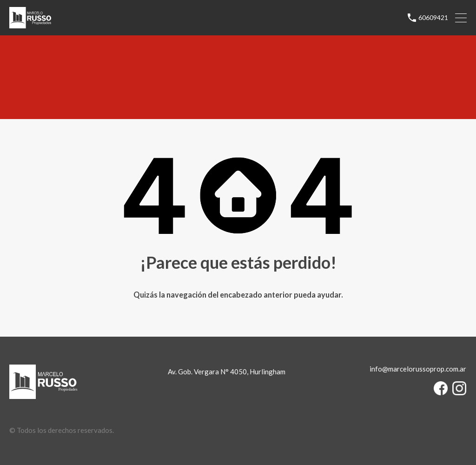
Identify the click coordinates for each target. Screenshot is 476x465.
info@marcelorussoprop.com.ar (418, 369)
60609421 (433, 18)
